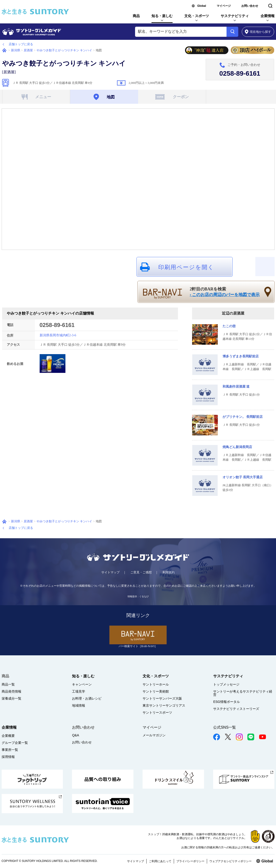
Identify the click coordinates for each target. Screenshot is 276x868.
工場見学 (79, 691)
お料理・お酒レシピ (87, 698)
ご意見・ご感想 (141, 572)
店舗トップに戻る (21, 44)
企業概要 (8, 736)
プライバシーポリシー (190, 861)
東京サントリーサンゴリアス (164, 705)
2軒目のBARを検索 (225, 292)
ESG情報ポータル (227, 702)
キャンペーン (82, 684)
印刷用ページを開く (186, 267)
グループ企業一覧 (15, 743)
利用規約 (169, 572)
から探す (258, 32)
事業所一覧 (10, 750)
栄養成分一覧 (11, 698)
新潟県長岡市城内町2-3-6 (58, 335)
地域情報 (79, 705)
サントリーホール (156, 684)
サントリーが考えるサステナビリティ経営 (243, 693)
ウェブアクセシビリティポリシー (231, 861)
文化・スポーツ (197, 16)
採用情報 (8, 757)
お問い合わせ (250, 6)
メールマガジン (154, 735)
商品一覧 (8, 684)
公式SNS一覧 (225, 727)
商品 (136, 16)
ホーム (4, 50)
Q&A (76, 735)
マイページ (224, 6)
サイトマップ (110, 572)
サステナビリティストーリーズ (236, 709)
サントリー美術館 (156, 691)
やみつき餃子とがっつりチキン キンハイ (64, 50)
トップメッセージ (226, 684)
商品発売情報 (11, 691)
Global (202, 6)
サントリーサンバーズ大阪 (162, 698)
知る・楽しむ (162, 16)
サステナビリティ (235, 16)
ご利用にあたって (160, 861)
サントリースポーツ (157, 712)
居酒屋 (28, 50)
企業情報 (268, 16)
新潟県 (16, 50)
